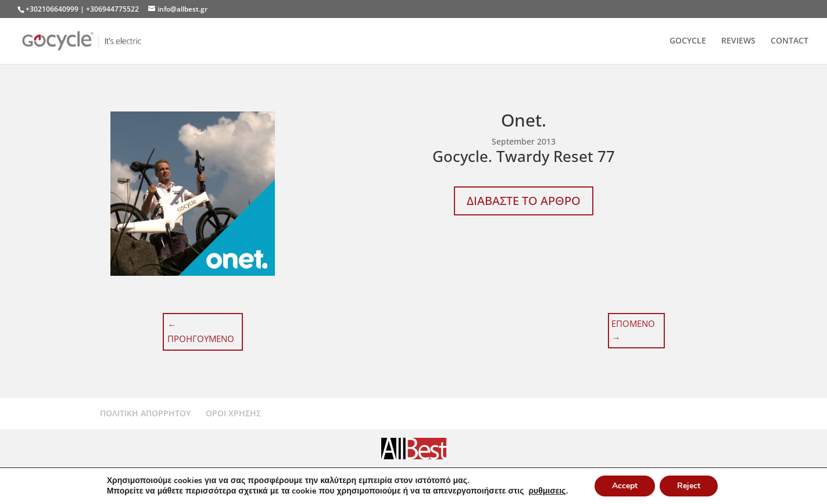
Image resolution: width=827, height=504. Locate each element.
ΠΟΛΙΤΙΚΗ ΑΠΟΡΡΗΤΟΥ (145, 413)
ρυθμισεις (547, 491)
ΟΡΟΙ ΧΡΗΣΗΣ (233, 413)
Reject (689, 486)
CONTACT (790, 41)
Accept (625, 486)
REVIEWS (738, 41)
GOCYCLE (688, 41)
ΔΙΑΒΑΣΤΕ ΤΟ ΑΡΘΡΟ (524, 201)
